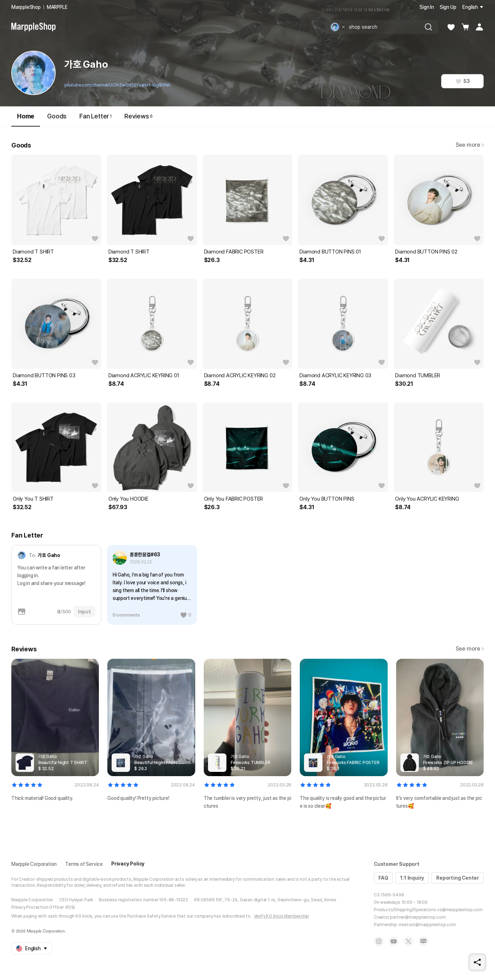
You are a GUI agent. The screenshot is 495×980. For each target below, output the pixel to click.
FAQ (383, 878)
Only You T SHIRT (33, 499)
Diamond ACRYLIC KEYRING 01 (144, 375)
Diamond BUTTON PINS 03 (44, 375)
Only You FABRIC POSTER (234, 499)
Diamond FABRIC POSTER (234, 252)
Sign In (427, 7)
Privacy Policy (128, 864)
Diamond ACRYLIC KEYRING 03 (335, 375)
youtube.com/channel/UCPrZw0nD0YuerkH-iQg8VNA (117, 85)
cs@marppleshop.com (460, 910)
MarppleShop (26, 7)
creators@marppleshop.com (427, 925)
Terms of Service (84, 864)
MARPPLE (57, 7)
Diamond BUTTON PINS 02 (426, 252)
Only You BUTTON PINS (327, 499)
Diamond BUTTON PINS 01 (330, 252)
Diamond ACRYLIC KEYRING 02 (240, 375)
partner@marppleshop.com (418, 917)
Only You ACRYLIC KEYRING (427, 499)
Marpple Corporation (34, 864)
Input (85, 612)
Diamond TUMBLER (418, 375)
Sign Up (448, 7)
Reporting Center (458, 878)
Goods (57, 116)
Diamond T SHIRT (33, 252)
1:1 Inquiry (412, 878)
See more (470, 145)
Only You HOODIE (128, 499)
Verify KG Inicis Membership (282, 916)
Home (26, 119)
